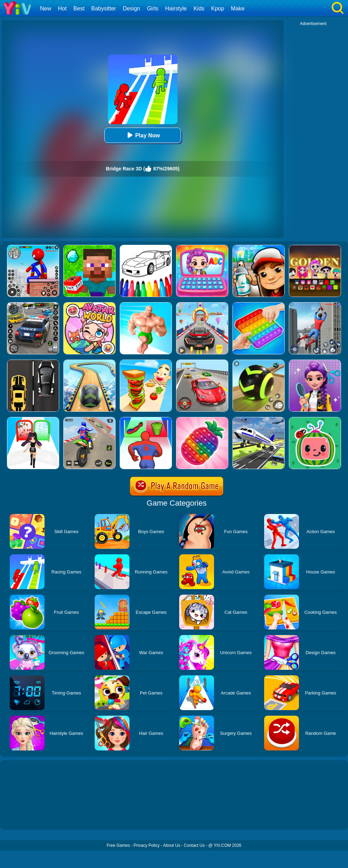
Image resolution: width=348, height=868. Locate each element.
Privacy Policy (147, 845)
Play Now (143, 135)
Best (79, 9)
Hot (62, 9)
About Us (172, 845)
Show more (23, 817)
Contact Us (194, 845)
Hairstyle (176, 9)
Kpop (218, 9)
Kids (199, 9)
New (46, 9)
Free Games (118, 845)
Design (132, 9)
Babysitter (104, 9)
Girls (153, 9)
